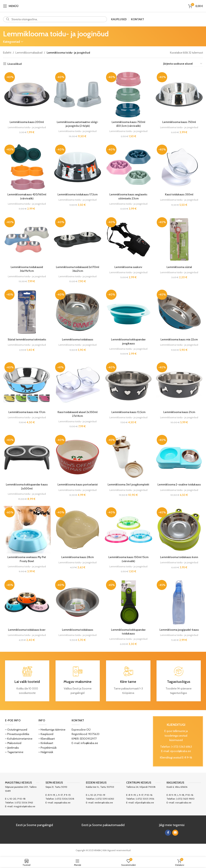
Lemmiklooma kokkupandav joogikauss (128, 341)
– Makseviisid (13, 744)
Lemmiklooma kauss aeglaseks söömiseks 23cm (128, 196)
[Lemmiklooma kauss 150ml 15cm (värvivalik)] (129, 530)
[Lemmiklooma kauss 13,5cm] (129, 385)
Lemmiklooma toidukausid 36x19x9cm (27, 269)
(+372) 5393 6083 (105, 799)
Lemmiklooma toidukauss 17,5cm (78, 194)
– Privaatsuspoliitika (17, 735)
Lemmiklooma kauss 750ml (179, 121)
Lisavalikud (14, 64)
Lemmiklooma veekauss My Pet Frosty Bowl (27, 559)
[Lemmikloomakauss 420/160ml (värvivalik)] (27, 167)
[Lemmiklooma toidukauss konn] (180, 530)
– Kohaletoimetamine (19, 739)
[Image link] (128, 741)
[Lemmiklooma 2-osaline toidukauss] (180, 458)
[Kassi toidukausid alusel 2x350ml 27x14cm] (78, 385)
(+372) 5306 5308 (65, 799)
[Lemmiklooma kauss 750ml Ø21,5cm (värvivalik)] (129, 94)
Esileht (7, 53)
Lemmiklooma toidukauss (77, 339)
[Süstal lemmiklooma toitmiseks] (27, 312)
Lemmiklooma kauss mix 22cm (179, 339)
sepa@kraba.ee (62, 803)
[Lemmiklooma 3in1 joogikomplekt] (129, 458)
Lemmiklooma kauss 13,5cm (129, 412)
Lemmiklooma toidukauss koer (27, 630)
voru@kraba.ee (183, 803)
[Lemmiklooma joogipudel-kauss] (180, 603)
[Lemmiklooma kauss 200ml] (27, 94)
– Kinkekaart (46, 744)
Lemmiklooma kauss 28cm (77, 557)
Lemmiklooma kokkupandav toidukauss (128, 632)
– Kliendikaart (47, 739)
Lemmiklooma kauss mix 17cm (26, 412)
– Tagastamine (14, 752)
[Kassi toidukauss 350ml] (180, 167)
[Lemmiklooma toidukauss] (78, 312)
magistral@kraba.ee (24, 807)
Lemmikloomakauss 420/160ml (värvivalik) (27, 196)
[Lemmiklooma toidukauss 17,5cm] (78, 167)
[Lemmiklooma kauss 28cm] (78, 530)
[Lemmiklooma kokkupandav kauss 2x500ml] (27, 458)
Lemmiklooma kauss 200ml (27, 121)
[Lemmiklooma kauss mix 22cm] (180, 312)
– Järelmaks (12, 748)
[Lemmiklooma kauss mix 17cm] (27, 385)
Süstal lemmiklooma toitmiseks (26, 339)
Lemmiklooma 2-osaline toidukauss (180, 487)
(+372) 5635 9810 (185, 799)
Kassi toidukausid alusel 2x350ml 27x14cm (78, 414)
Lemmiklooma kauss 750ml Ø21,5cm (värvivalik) (129, 123)
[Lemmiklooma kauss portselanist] (78, 458)
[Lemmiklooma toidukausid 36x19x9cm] (27, 240)
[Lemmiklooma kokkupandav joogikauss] (129, 312)
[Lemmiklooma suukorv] (129, 240)
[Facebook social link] (168, 833)
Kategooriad (11, 42)
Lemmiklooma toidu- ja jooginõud (27, 127)
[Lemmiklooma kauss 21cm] (180, 385)
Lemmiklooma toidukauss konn (180, 557)
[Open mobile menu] (11, 6)
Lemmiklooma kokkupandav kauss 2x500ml (26, 487)
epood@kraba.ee (181, 751)
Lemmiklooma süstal (180, 267)
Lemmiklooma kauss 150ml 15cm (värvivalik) (129, 559)
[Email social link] (175, 833)
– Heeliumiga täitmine (52, 730)
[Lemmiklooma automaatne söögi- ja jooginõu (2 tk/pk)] (78, 94)
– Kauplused (46, 735)
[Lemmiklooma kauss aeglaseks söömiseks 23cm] (129, 167)
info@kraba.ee (89, 744)
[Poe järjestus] (183, 64)
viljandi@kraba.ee (144, 803)
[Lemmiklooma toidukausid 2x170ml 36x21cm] (78, 240)
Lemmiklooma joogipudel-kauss (180, 630)
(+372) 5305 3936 (145, 799)
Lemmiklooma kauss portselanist (78, 485)
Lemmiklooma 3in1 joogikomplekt (128, 485)
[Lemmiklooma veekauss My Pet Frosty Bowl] (27, 530)
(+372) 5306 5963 (24, 803)
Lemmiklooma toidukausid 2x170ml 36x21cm (77, 269)
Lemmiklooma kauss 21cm (179, 412)
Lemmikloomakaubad (29, 53)
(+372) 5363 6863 (182, 747)
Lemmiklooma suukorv (128, 267)
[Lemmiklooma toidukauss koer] (27, 603)
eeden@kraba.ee (104, 803)
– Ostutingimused (16, 730)
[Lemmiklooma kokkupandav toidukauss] (129, 603)
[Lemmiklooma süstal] (180, 240)
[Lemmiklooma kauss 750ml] (180, 94)
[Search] (55, 19)
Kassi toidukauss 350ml (179, 194)
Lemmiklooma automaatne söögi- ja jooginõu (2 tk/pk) (78, 123)
